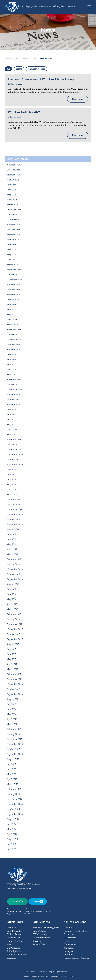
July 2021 (11, 415)
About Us (11, 928)
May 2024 (12, 255)
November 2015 (15, 744)
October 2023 (13, 290)
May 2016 (12, 714)
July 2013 (11, 844)
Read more (78, 99)
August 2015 (13, 759)
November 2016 (15, 685)
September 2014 (15, 814)
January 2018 (13, 620)
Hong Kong (70, 945)
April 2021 (12, 430)
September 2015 (15, 754)
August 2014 (13, 819)
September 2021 (15, 405)
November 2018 (15, 570)
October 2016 (13, 690)
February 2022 (14, 380)
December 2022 (14, 340)
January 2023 (13, 335)
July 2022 (11, 360)
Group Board (13, 938)
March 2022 (12, 375)
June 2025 (12, 190)
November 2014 (15, 804)
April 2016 (12, 719)
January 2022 (13, 385)
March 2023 (12, 325)
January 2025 (13, 215)
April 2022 (12, 370)
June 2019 (12, 540)
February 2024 (14, 270)
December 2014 (14, 799)
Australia (69, 955)
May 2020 (12, 485)
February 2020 (14, 500)
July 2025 (11, 185)
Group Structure (15, 941)
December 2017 (14, 625)
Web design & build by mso (62, 977)
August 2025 (13, 180)
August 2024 (13, 240)
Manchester (70, 938)
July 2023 (11, 305)
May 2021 (12, 425)
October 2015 (13, 749)
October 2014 (13, 809)
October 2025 (13, 170)
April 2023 (12, 320)
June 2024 (12, 250)
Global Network (15, 935)
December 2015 (14, 739)
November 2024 (15, 225)
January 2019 (13, 565)
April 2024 (12, 260)
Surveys (37, 941)
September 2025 (15, 175)
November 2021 (15, 395)
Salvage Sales (39, 945)
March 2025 (12, 205)
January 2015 (13, 794)
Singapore (69, 948)
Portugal (69, 928)
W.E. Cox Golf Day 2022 (24, 113)
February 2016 (14, 729)
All (8, 69)
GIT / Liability (40, 935)
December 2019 (14, 510)
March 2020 (12, 495)
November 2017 (15, 630)
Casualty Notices (37, 69)
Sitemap (26, 977)
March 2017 (12, 670)
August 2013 (13, 839)
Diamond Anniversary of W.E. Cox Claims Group (41, 79)
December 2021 (14, 390)
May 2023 (12, 315)
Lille (67, 941)
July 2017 (11, 650)
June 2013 (12, 849)
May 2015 (12, 774)
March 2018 (12, 610)
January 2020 (13, 505)
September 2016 (15, 695)
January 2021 (13, 445)
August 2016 (13, 700)
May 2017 (12, 660)
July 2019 (11, 535)
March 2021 (12, 435)
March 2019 (12, 555)
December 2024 (14, 220)
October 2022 (13, 345)
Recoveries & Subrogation (46, 928)
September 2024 (15, 235)
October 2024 (13, 230)
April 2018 (12, 605)
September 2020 (15, 465)
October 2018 (13, 575)
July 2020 (11, 475)
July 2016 (11, 704)
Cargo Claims (39, 931)
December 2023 (14, 280)
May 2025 (12, 195)
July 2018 (11, 590)
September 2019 (15, 525)
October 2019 (13, 520)
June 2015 (12, 769)
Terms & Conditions (17, 955)
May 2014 (12, 829)
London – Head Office (75, 931)
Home (7, 59)
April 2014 (12, 834)
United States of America (77, 958)
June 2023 (12, 310)
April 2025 (12, 200)
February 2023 (14, 330)
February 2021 (14, 440)
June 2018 (12, 595)
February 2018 (14, 615)
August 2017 (13, 645)
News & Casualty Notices (25, 59)
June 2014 (12, 824)
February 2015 (14, 789)
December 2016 (14, 680)
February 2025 (14, 210)
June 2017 (12, 655)
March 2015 (12, 784)
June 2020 (12, 480)
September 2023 (15, 295)
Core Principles (14, 931)
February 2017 (14, 675)
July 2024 (11, 245)
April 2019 (12, 550)
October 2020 (13, 460)
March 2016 (12, 724)
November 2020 (15, 455)
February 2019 (14, 560)
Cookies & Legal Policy (40, 977)
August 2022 (13, 355)
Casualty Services (41, 938)
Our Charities (13, 948)
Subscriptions (13, 951)
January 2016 (13, 734)
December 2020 (14, 450)
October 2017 (13, 635)
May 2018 (12, 600)
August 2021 (13, 410)
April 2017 (12, 665)
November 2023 (15, 285)
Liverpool (69, 935)
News (19, 69)
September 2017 (15, 640)
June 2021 (12, 420)
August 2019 (13, 530)
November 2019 (15, 515)
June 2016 (12, 709)
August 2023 (13, 300)
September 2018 (15, 580)
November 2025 (15, 165)
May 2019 (12, 545)
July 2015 (11, 764)
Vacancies (11, 958)
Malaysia (69, 951)
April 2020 (12, 490)
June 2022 (12, 365)
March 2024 (12, 265)
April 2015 (12, 779)
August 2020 (13, 470)
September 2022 (15, 350)
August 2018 (13, 585)
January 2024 (13, 275)
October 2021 (13, 400)
